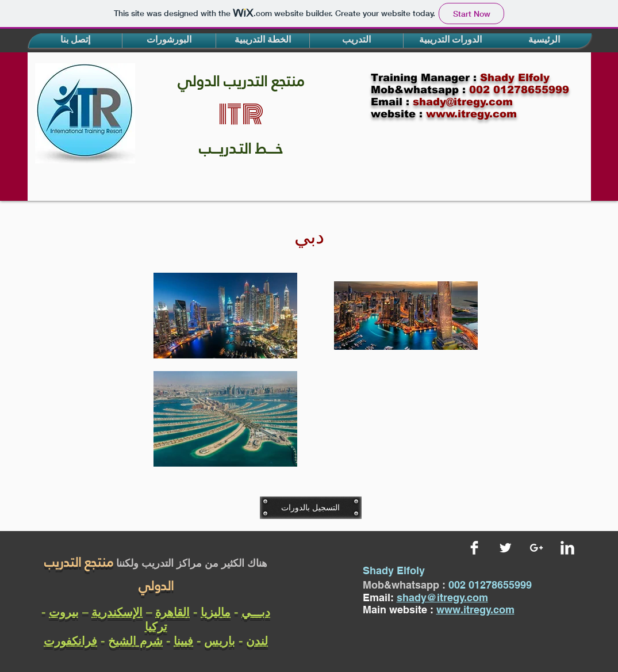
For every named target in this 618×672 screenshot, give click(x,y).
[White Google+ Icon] (536, 548)
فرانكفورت (70, 641)
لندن (257, 641)
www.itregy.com (475, 610)
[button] (75, 41)
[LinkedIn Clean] (567, 548)
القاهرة (172, 612)
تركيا (156, 626)
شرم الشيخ (135, 641)
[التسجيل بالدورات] (311, 507)
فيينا (183, 641)
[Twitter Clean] (505, 548)
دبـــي (256, 612)
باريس (220, 641)
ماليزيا (216, 612)
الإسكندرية (117, 612)
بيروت (64, 612)
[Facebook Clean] (474, 548)
